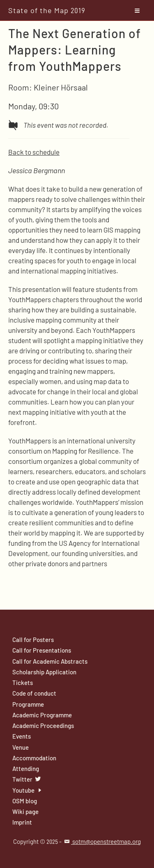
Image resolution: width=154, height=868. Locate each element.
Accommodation (34, 758)
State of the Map (47, 10)
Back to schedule (34, 152)
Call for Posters (33, 640)
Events (22, 736)
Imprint (22, 822)
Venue (21, 747)
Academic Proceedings (43, 726)
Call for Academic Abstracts (50, 661)
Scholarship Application (44, 672)
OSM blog (25, 801)
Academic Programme (42, 715)
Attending (26, 769)
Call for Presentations (42, 650)
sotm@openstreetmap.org (102, 841)
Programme (28, 704)
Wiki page (25, 811)
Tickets (23, 683)
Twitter (27, 779)
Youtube (28, 790)
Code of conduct (34, 693)
